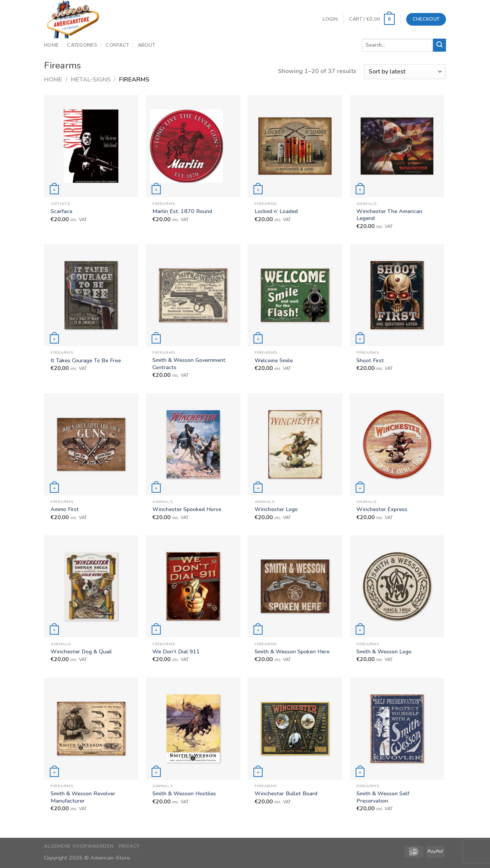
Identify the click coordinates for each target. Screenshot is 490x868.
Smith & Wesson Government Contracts (189, 364)
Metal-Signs (91, 80)
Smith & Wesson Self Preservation (383, 797)
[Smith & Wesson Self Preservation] (397, 729)
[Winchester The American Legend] (397, 146)
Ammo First (65, 509)
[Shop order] (405, 72)
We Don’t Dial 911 (176, 652)
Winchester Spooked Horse (187, 509)
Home (51, 45)
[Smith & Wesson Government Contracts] (193, 295)
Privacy (129, 846)
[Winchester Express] (397, 444)
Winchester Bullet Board (286, 794)
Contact (117, 45)
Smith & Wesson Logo (384, 652)
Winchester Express (382, 509)
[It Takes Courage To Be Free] (91, 295)
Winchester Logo (276, 509)
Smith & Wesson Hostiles (184, 794)
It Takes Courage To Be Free (86, 361)
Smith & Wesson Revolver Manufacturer (83, 797)
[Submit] (439, 45)
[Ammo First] (91, 444)
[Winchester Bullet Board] (295, 729)
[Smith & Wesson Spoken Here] (295, 586)
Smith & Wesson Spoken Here (292, 652)
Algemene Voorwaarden (79, 846)
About (146, 45)
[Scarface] (91, 146)
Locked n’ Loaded (276, 211)
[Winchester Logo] (295, 444)
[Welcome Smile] (295, 295)
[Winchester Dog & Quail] (91, 586)
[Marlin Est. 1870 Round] (193, 146)
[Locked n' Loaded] (295, 146)
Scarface (61, 211)
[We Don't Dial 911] (193, 586)
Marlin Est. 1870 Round (182, 211)
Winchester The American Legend (389, 215)
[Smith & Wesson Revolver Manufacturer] (91, 729)
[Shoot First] (397, 295)
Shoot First (370, 361)
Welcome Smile (274, 361)
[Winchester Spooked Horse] (193, 444)
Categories (82, 45)
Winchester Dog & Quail (81, 652)
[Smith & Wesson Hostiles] (193, 729)
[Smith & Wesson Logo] (397, 586)
